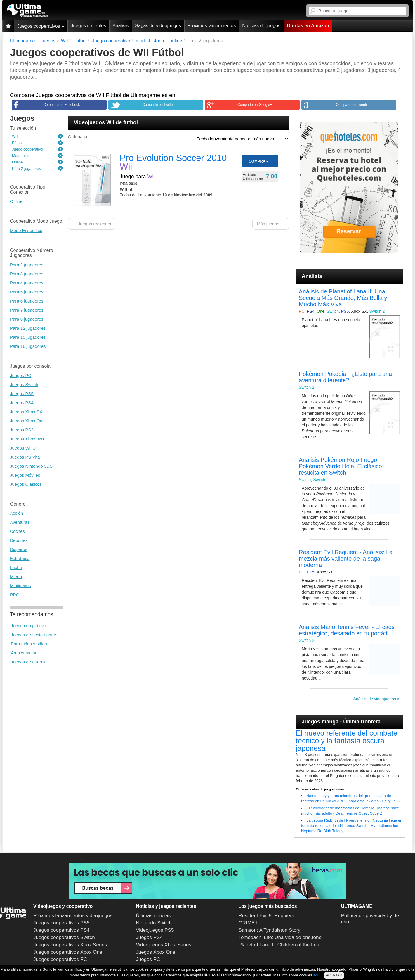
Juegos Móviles (25, 475)
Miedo (16, 577)
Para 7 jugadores (27, 310)
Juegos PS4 (22, 403)
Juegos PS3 (22, 430)
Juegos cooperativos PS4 (61, 930)
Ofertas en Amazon (308, 26)
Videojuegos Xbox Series (164, 945)
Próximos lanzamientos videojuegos (73, 916)
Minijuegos (20, 586)
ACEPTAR (334, 975)
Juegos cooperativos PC (60, 959)
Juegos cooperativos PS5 (61, 923)
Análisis (120, 26)
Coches (17, 531)
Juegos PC (21, 375)
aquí (317, 975)
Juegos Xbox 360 (27, 439)
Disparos (19, 549)
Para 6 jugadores (27, 301)
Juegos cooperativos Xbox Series (70, 945)
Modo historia (23, 156)
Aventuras (20, 522)
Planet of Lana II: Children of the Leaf (280, 945)
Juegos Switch (24, 384)
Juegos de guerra (28, 662)
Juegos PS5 (22, 394)
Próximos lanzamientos (212, 26)
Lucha (16, 567)
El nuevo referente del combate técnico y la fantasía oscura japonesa (347, 741)
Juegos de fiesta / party (33, 635)
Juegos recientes (88, 26)
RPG (15, 595)
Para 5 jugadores (27, 292)
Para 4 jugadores (27, 283)
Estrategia (20, 558)
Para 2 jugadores (26, 168)
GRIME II (249, 923)
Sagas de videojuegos (158, 26)
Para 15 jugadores (28, 337)
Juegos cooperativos (41, 26)
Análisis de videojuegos (375, 699)
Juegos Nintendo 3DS (31, 466)
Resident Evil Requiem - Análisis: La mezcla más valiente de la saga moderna (346, 559)
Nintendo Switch (154, 923)
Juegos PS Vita (25, 457)
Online (18, 162)
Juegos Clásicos (26, 484)
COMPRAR (258, 161)
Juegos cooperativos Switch (64, 937)
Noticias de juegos (261, 26)
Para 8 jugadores (27, 319)
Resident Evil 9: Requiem (266, 916)
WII (15, 136)
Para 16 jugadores (28, 346)
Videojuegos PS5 (155, 930)
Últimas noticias (153, 916)
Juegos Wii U (23, 448)
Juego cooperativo (27, 149)
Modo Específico (26, 230)
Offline (16, 201)
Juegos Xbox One (27, 421)
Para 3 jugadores (27, 274)
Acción (17, 513)
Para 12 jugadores (28, 328)
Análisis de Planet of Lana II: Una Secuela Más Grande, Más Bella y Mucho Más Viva (343, 298)
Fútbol (17, 143)
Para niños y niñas (29, 644)
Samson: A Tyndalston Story (270, 930)
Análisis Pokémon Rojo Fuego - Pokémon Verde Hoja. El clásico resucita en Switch (340, 466)
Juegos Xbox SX (26, 412)
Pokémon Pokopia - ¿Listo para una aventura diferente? (345, 377)
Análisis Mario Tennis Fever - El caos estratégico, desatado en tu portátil (347, 630)
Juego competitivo (28, 626)
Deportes (19, 540)
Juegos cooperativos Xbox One (68, 952)
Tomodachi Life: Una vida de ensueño (280, 937)
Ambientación (24, 653)
